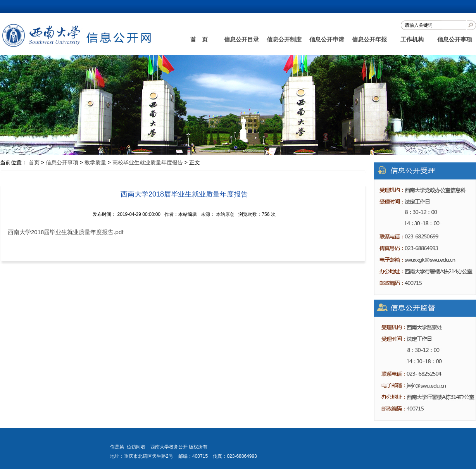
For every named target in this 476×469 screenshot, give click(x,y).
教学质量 (95, 162)
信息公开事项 (455, 39)
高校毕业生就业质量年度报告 (148, 162)
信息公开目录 (241, 39)
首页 (34, 162)
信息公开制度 (284, 39)
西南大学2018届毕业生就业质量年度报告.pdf (66, 232)
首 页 (199, 39)
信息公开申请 (327, 39)
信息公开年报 (369, 39)
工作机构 (412, 39)
